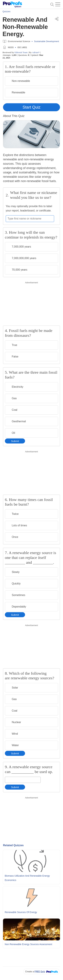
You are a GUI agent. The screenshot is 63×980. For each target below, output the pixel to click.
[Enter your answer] (23, 780)
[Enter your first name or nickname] (30, 219)
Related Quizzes (13, 845)
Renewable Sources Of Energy (21, 912)
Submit (15, 441)
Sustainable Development (47, 41)
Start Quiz (32, 107)
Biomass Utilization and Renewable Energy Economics (27, 878)
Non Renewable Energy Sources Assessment (28, 944)
